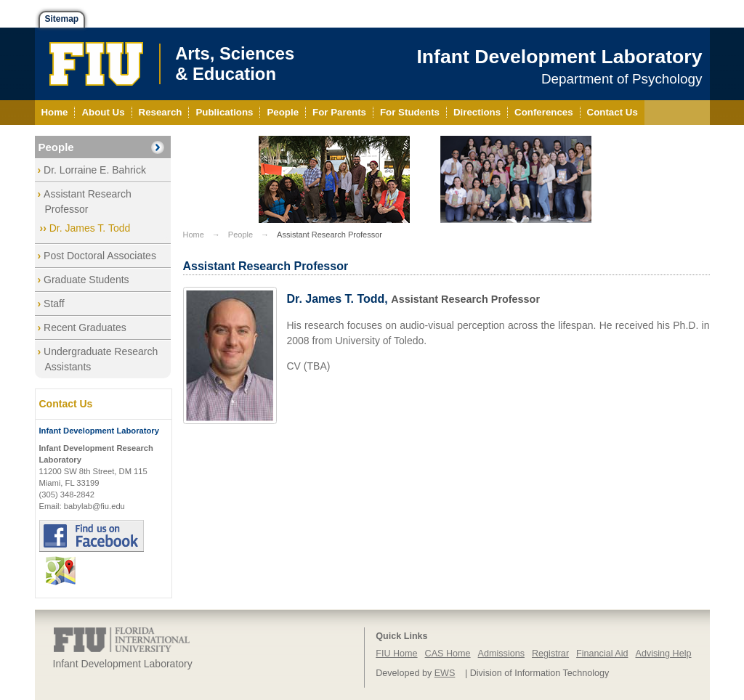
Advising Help (663, 654)
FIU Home (396, 654)
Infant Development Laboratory (559, 57)
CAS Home (448, 654)
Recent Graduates (85, 327)
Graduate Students (86, 280)
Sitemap (62, 19)
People (56, 147)
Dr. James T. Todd (90, 228)
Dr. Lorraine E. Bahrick (95, 170)
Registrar (550, 654)
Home (194, 235)
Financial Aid (602, 654)
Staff (54, 304)
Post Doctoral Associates (100, 256)
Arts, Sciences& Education (235, 64)
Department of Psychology (622, 79)
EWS (445, 673)
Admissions (501, 654)
